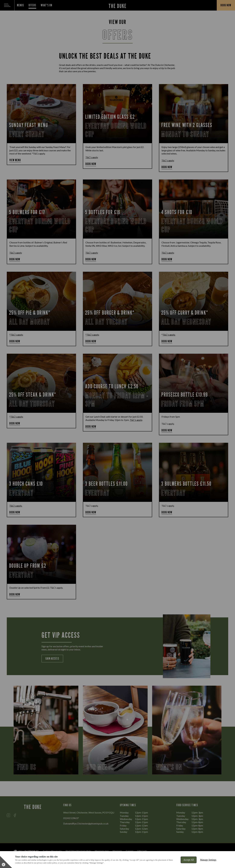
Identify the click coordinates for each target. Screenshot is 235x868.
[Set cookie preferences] (6, 862)
